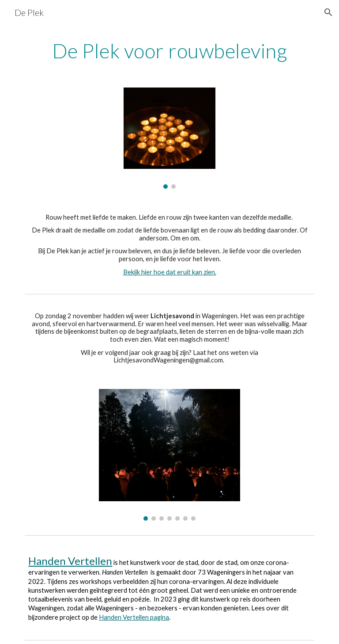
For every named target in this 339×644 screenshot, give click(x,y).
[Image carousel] (169, 138)
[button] (328, 12)
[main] (169, 51)
